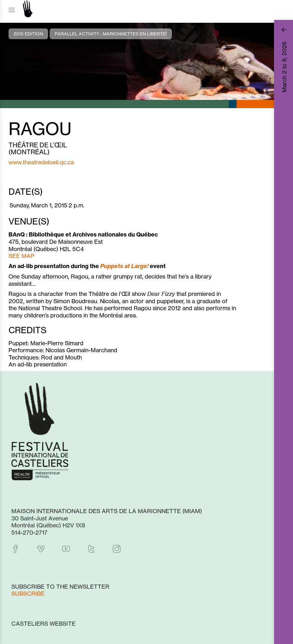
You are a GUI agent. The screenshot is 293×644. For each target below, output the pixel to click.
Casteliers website (43, 623)
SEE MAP (21, 256)
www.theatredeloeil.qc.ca (41, 162)
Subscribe (28, 593)
